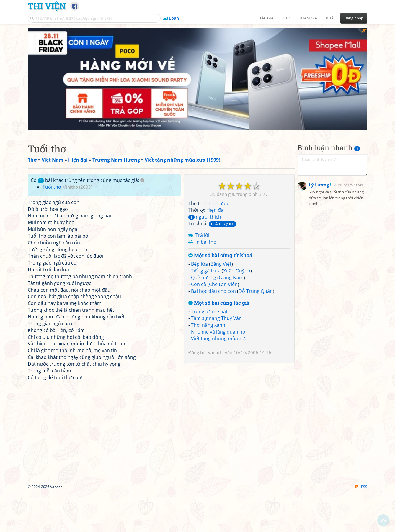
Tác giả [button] (266, 18)
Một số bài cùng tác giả (219, 386)
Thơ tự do (219, 286)
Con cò (199, 367)
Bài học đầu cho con (213, 374)
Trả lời (202, 318)
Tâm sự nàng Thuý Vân (216, 401)
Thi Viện (47, 6)
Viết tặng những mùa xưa (219, 421)
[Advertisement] (332, 211)
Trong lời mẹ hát (209, 394)
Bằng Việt (221, 347)
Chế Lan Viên (223, 367)
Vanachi (216, 435)
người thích (205, 299)
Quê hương (204, 360)
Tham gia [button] (308, 18)
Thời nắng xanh (208, 408)
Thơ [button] (286, 18)
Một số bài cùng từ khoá (220, 338)
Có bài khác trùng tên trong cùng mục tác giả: (88, 180)
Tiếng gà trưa (206, 353)
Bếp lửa (199, 347)
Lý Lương (319, 246)
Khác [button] (331, 18)
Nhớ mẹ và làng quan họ (218, 414)
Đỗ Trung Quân (256, 374)
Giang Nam (231, 360)
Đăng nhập (354, 18)
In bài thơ (206, 324)
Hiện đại (216, 293)
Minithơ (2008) (77, 187)
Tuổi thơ (52, 187)
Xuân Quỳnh (237, 353)
